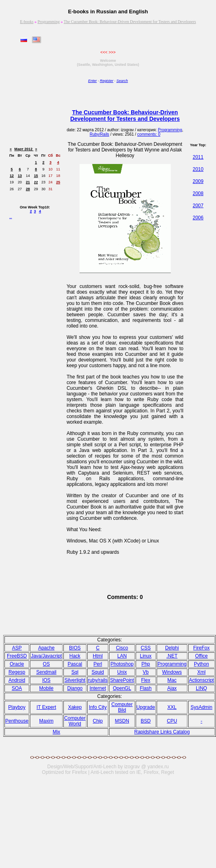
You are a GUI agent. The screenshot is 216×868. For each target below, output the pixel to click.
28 (28, 189)
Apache (46, 648)
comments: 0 (149, 134)
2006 (198, 218)
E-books (27, 22)
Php (146, 664)
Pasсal (75, 664)
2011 (198, 157)
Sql (75, 672)
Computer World (75, 721)
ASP (17, 648)
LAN (122, 656)
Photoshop (122, 664)
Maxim (46, 721)
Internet (98, 688)
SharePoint (122, 680)
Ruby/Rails (99, 134)
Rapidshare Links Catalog (162, 732)
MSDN (122, 721)
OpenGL (122, 688)
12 (12, 176)
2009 (198, 181)
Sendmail (46, 672)
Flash (146, 688)
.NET (172, 656)
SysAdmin (201, 707)
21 (28, 182)
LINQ (201, 688)
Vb (146, 672)
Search (122, 81)
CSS (146, 648)
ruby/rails (98, 680)
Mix (56, 732)
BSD (146, 721)
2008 (198, 193)
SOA (17, 688)
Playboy (17, 707)
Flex (146, 680)
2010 (198, 169)
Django (75, 688)
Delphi (172, 648)
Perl (98, 664)
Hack (75, 656)
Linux (146, 656)
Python (201, 664)
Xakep (75, 707)
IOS (46, 680)
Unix (122, 672)
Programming (49, 22)
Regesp (17, 672)
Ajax (172, 688)
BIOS (75, 648)
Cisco (122, 648)
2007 (198, 206)
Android (17, 680)
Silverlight (75, 680)
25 (58, 182)
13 (20, 176)
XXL (172, 707)
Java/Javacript (46, 656)
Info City (98, 707)
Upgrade (146, 707)
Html (98, 656)
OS (46, 664)
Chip (98, 721)
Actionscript (201, 680)
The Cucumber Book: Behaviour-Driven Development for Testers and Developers (130, 22)
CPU (172, 721)
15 (36, 176)
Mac (172, 680)
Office (201, 656)
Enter (92, 81)
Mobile (46, 688)
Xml (202, 672)
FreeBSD (17, 656)
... (11, 217)
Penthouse (17, 721)
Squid (98, 672)
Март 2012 (24, 149)
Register (107, 81)
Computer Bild (122, 707)
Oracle (17, 664)
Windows (172, 672)
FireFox (202, 648)
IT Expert (46, 707)
